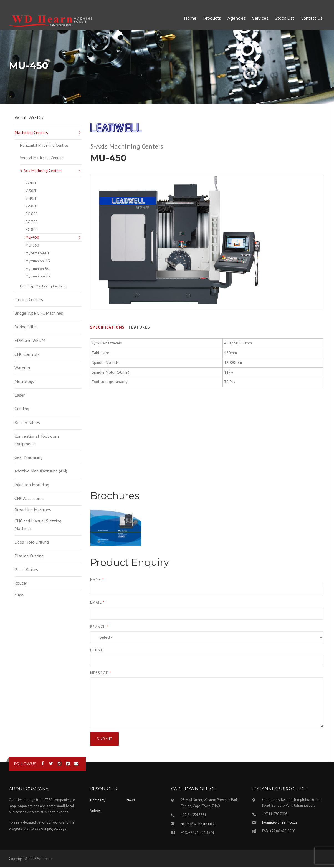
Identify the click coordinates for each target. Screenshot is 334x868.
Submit (104, 739)
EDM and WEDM (30, 341)
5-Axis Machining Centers (41, 171)
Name (97, 580)
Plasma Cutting (29, 556)
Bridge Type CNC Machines (39, 314)
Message (101, 673)
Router (21, 584)
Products (212, 19)
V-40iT (31, 199)
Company (98, 801)
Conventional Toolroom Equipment (37, 440)
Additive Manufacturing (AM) (41, 471)
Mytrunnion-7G (38, 277)
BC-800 (32, 230)
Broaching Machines (33, 510)
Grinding (22, 409)
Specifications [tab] (107, 328)
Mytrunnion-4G (38, 261)
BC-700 (32, 222)
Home (190, 19)
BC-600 (32, 214)
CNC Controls (27, 355)
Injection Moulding (32, 485)
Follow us (25, 764)
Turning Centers (29, 300)
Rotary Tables (27, 423)
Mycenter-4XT (38, 254)
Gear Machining (28, 458)
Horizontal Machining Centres (44, 146)
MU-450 (32, 238)
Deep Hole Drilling (32, 542)
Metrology (24, 382)
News (131, 801)
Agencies (236, 19)
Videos (95, 811)
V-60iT (31, 207)
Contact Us (312, 19)
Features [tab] (140, 328)
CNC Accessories (29, 499)
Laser (20, 396)
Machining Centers (31, 133)
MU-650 (32, 246)
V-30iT (31, 191)
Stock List (284, 19)
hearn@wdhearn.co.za (199, 824)
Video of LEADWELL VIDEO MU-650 (207, 459)
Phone (97, 651)
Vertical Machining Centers (42, 158)
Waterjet (23, 368)
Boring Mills (26, 327)
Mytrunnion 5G (38, 269)
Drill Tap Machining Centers (43, 287)
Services (260, 19)
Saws (19, 595)
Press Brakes (26, 570)
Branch (100, 627)
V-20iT (31, 184)
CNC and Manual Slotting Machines (38, 525)
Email (97, 603)
